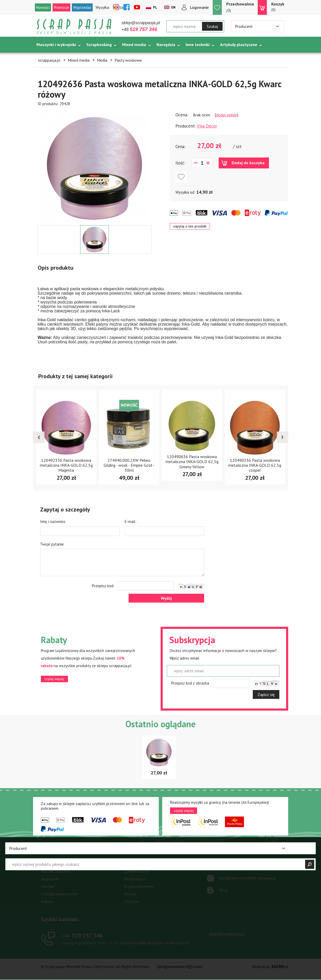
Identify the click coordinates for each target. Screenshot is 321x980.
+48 (139, 30)
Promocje (61, 7)
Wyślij (166, 598)
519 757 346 (82, 935)
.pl (280, 967)
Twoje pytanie (52, 544)
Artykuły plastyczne (239, 45)
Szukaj (212, 26)
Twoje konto (135, 879)
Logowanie (199, 7)
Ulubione (132, 901)
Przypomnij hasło (139, 886)
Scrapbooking (99, 45)
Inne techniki (198, 45)
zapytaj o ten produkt (190, 226)
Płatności (49, 864)
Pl (155, 7)
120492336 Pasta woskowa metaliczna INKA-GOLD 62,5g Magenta (66, 465)
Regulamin (50, 879)
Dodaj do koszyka (248, 163)
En (173, 7)
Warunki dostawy (56, 871)
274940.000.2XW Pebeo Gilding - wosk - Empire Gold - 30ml (129, 465)
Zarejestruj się (136, 871)
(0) (278, 7)
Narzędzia (166, 45)
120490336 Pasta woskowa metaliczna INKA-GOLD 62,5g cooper (255, 465)
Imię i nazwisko (53, 521)
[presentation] (39, 437)
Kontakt (48, 886)
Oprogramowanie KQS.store (180, 967)
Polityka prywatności (59, 894)
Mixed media (134, 45)
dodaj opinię (226, 115)
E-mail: (131, 521)
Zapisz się (266, 694)
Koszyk (130, 894)
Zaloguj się (134, 864)
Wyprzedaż (82, 7)
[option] (95, 166)
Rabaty (47, 901)
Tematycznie (49, 58)
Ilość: (180, 163)
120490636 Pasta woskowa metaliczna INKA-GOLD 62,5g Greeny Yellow (192, 461)
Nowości (43, 7)
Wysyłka (102, 7)
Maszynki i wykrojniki (56, 45)
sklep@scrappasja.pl (141, 23)
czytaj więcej (54, 679)
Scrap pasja (74, 27)
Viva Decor (207, 126)
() (240, 7)
